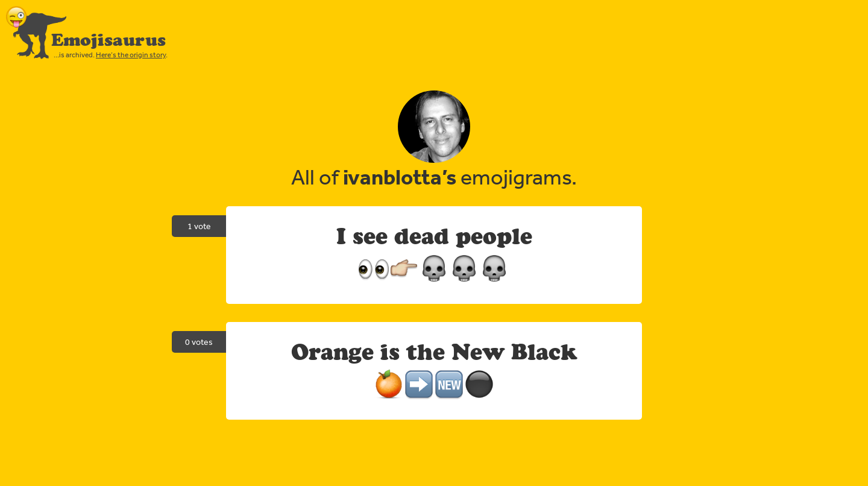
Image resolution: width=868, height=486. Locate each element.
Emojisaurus (108, 40)
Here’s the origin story (131, 55)
